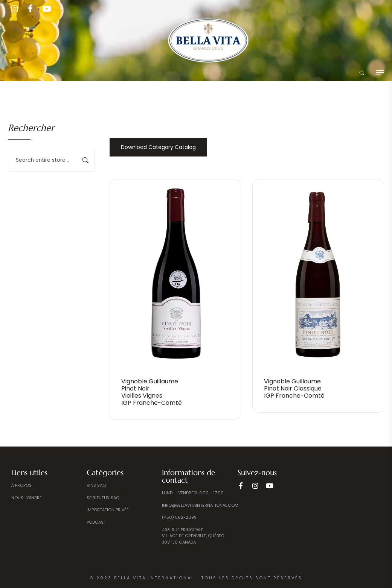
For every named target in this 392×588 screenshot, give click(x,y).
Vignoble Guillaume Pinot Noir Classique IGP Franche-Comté (294, 388)
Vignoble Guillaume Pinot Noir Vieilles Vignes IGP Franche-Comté (152, 392)
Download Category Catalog (158, 147)
